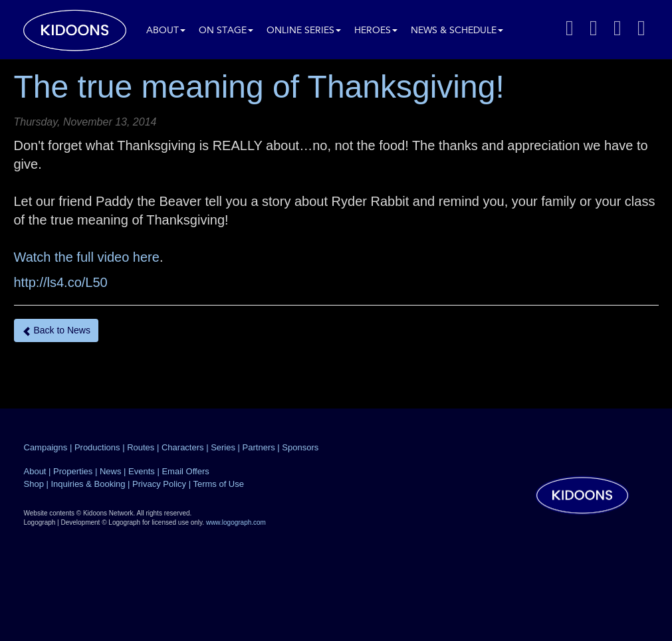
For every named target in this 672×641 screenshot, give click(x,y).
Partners (259, 447)
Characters (183, 447)
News (111, 471)
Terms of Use (218, 484)
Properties (73, 471)
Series (223, 447)
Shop (34, 484)
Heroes (376, 31)
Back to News (56, 330)
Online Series (304, 31)
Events (142, 471)
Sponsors (300, 447)
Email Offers (185, 471)
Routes (141, 447)
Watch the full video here (87, 257)
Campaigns (46, 447)
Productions (97, 447)
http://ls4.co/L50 (61, 282)
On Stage (226, 31)
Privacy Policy (159, 484)
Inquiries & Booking (88, 484)
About (166, 31)
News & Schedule (457, 31)
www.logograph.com (236, 522)
